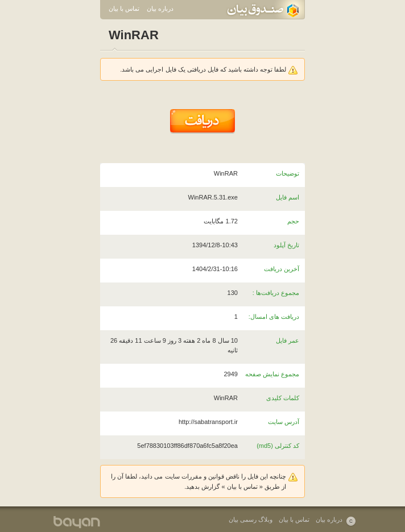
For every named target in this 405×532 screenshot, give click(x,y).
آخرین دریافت (282, 269)
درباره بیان (160, 9)
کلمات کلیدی (283, 398)
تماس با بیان (124, 9)
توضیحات (288, 173)
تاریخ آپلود (286, 245)
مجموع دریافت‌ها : (276, 293)
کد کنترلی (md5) (278, 446)
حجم (293, 221)
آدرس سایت (284, 422)
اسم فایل (288, 197)
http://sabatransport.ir (208, 422)
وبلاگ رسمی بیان (251, 519)
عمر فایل (288, 340)
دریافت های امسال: (274, 317)
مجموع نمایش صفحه (272, 374)
